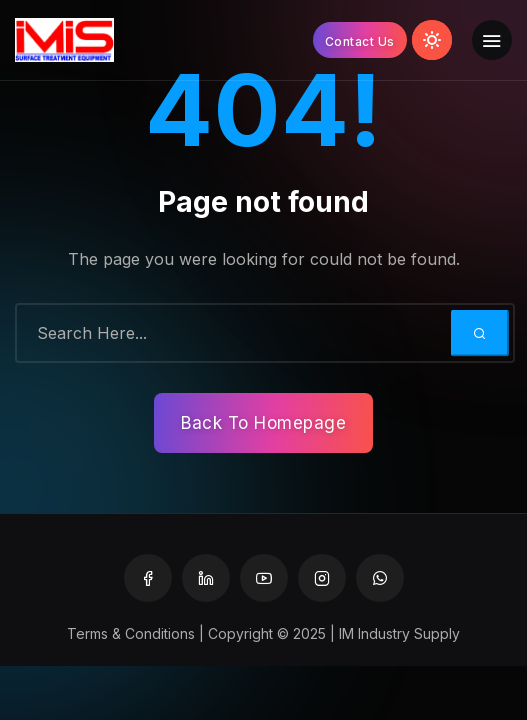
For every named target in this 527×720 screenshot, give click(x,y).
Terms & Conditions (131, 633)
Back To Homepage (263, 423)
